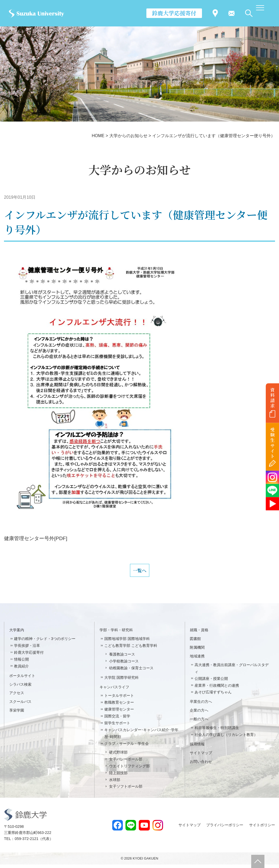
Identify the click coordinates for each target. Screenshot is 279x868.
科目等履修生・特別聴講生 (217, 731)
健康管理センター (119, 713)
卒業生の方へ (201, 705)
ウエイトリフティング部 (129, 769)
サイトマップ (201, 756)
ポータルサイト (22, 679)
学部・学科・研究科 (116, 633)
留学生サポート (117, 726)
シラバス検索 (20, 688)
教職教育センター (119, 706)
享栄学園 (17, 714)
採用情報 (197, 748)
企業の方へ (199, 714)
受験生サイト (273, 443)
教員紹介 (21, 670)
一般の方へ (199, 723)
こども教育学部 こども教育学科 (131, 649)
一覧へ (139, 572)
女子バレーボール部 (126, 763)
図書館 (195, 642)
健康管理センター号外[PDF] (36, 538)
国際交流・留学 (117, 720)
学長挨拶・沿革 (27, 649)
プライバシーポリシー (225, 828)
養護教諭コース (122, 658)
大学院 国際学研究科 (121, 681)
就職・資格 (199, 633)
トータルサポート (119, 699)
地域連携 (197, 660)
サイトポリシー (262, 828)
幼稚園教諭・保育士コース (131, 671)
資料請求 (273, 398)
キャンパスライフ (114, 690)
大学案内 (17, 633)
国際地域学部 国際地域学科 (127, 642)
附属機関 (197, 651)
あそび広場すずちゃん (213, 696)
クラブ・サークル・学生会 (127, 747)
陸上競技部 (118, 776)
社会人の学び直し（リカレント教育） (226, 738)
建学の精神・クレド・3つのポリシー (45, 642)
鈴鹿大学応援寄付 (174, 13)
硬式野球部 (118, 756)
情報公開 (21, 663)
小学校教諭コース (124, 665)
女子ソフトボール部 (126, 790)
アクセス (17, 697)
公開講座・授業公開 (211, 682)
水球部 (115, 783)
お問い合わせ (201, 765)
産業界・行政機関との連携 (217, 689)
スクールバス (20, 705)
